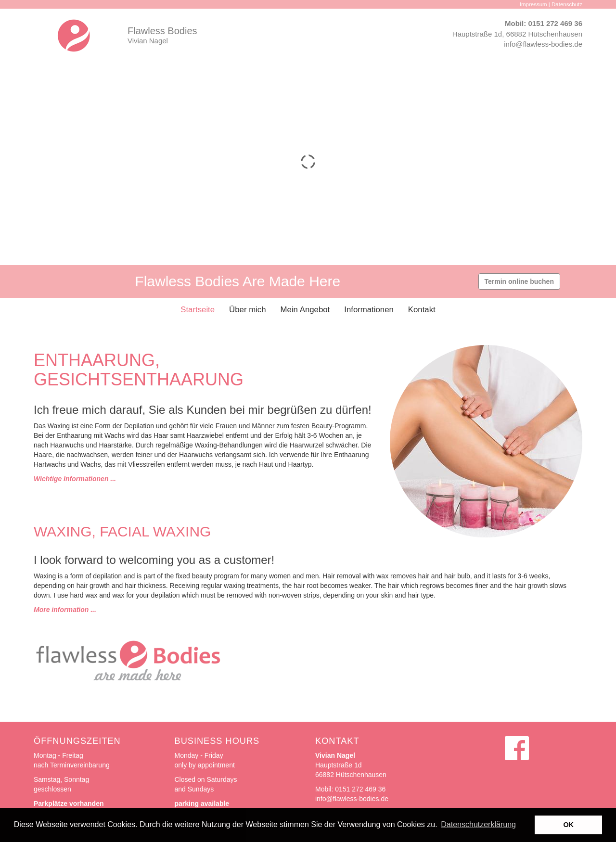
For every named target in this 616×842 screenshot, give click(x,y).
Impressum (533, 4)
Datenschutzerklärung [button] (478, 824)
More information (61, 610)
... (92, 610)
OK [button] (568, 825)
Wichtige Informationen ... (75, 479)
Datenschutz (567, 4)
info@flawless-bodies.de (543, 44)
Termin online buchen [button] (519, 281)
